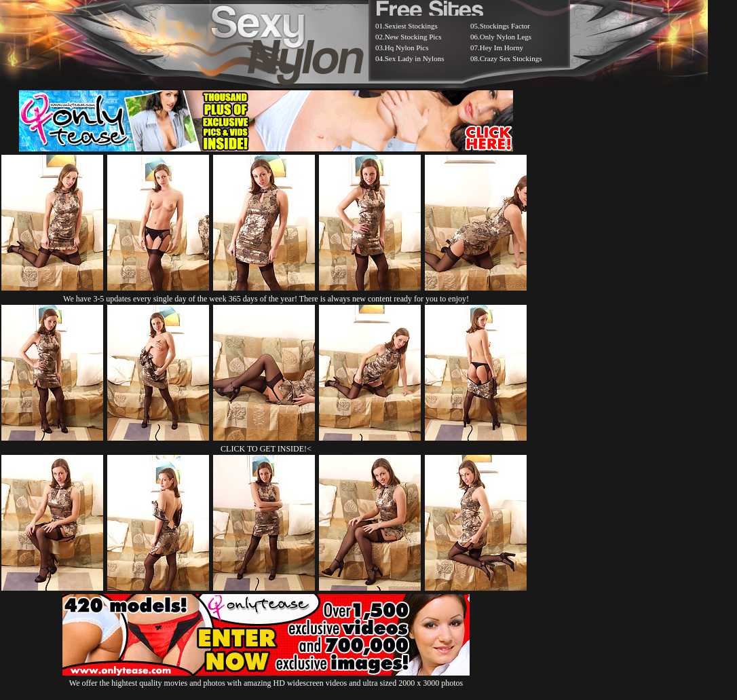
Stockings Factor (505, 26)
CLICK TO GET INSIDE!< (266, 449)
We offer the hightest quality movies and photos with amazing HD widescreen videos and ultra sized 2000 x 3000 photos (266, 678)
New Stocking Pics (413, 37)
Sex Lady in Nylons (415, 58)
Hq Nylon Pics (407, 48)
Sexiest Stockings (411, 26)
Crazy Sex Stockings (511, 58)
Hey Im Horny (502, 48)
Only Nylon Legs (506, 37)
